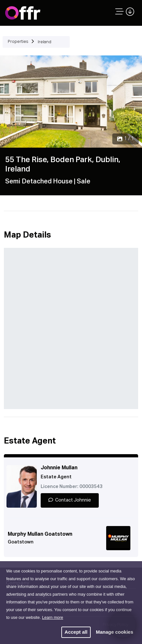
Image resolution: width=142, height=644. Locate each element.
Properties (18, 42)
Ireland (45, 42)
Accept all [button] (76, 632)
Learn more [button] (52, 617)
